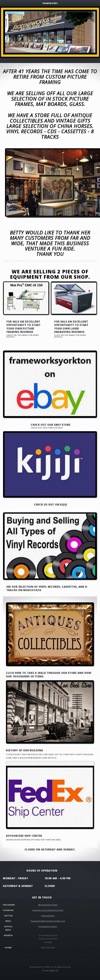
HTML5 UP (54, 970)
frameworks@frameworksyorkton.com (48, 921)
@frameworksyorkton (48, 905)
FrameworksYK (48, 916)
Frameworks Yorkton (48, 926)
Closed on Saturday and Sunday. (50, 849)
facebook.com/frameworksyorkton (48, 910)
